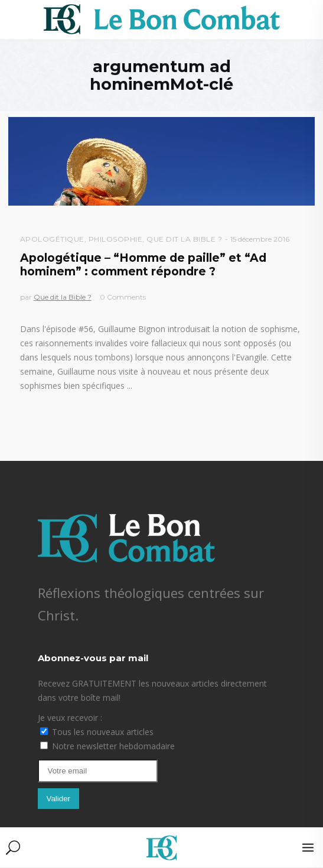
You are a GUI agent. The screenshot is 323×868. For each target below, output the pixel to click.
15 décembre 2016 (260, 239)
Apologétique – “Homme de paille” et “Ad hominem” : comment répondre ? (143, 265)
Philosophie (116, 239)
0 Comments (123, 297)
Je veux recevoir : (70, 718)
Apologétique (52, 239)
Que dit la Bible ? (184, 239)
